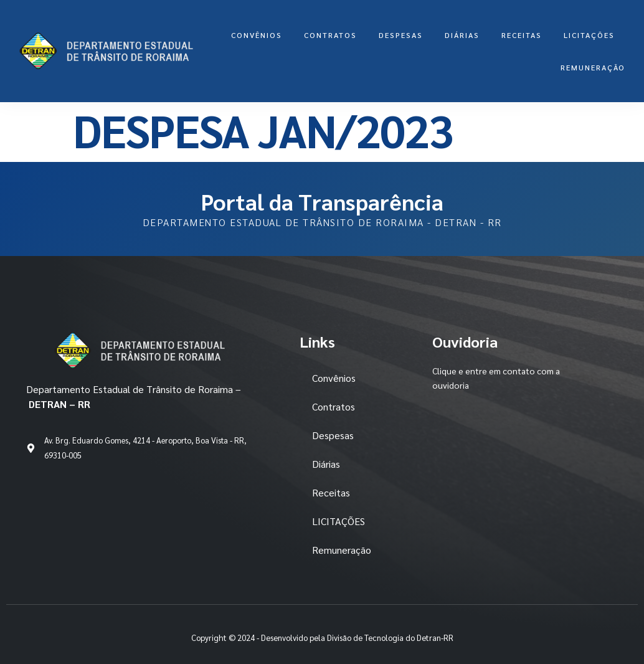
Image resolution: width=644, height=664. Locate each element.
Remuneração (593, 67)
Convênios (257, 35)
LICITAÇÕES (589, 35)
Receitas (522, 35)
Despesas (401, 35)
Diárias (462, 35)
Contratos (330, 35)
